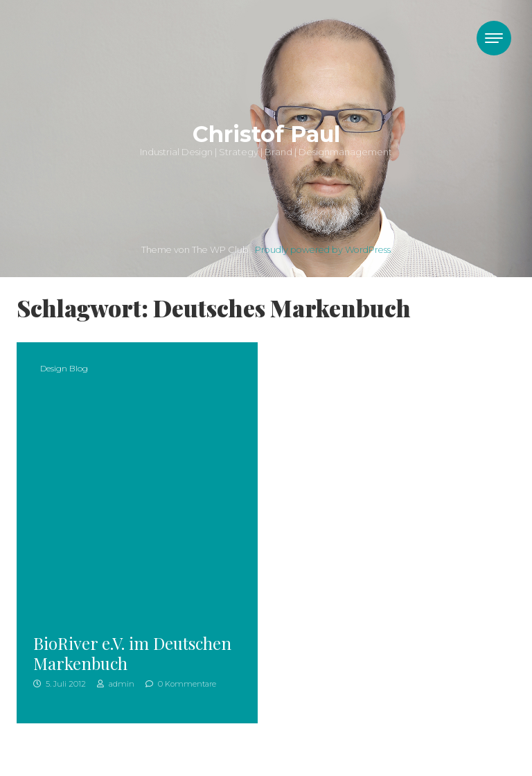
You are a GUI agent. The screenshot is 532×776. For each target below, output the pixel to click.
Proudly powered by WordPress (323, 250)
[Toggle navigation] (494, 38)
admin (116, 684)
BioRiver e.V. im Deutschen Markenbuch (132, 653)
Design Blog (64, 368)
